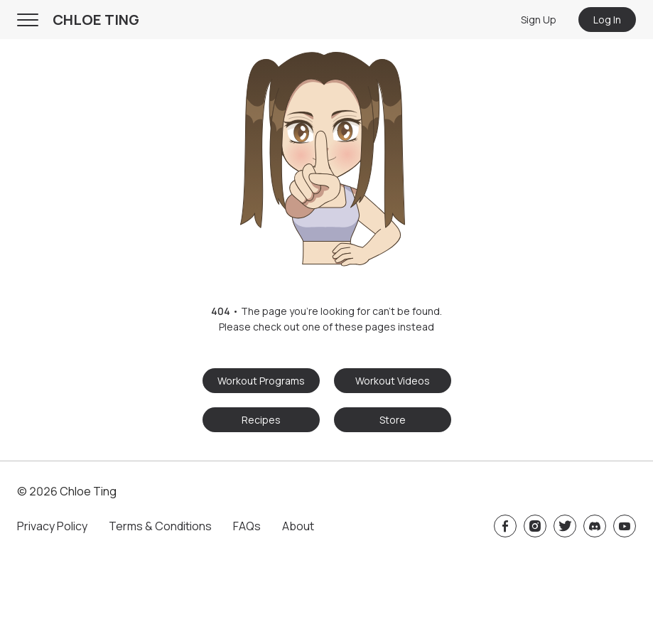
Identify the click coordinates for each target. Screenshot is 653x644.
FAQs (247, 526)
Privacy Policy (52, 526)
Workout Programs (261, 381)
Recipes (261, 420)
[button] (326, 155)
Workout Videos (393, 381)
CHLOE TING (96, 20)
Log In (607, 20)
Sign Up (539, 20)
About (298, 526)
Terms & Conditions (160, 526)
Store (393, 420)
